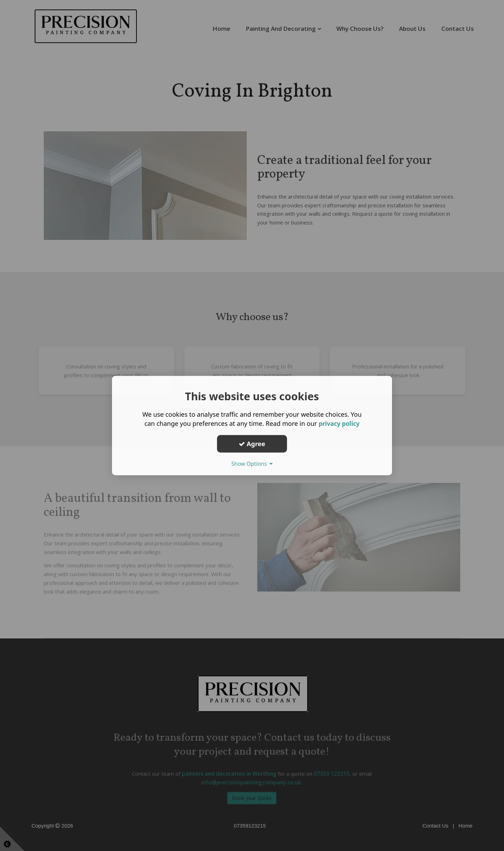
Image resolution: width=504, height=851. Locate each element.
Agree (252, 444)
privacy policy (339, 423)
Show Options (252, 464)
